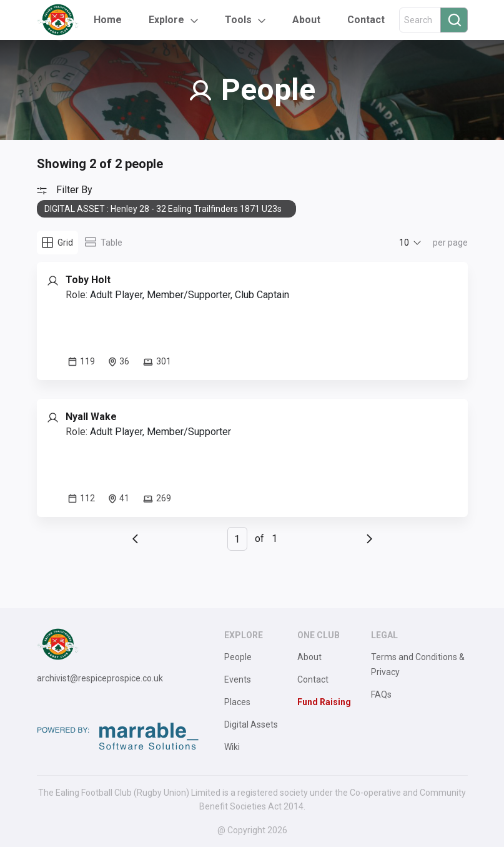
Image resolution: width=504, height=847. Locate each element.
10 (404, 243)
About (306, 20)
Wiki (232, 747)
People (238, 657)
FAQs (381, 694)
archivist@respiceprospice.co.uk (100, 678)
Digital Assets (251, 724)
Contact (366, 20)
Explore (166, 20)
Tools (238, 20)
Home (108, 20)
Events (238, 679)
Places (237, 702)
